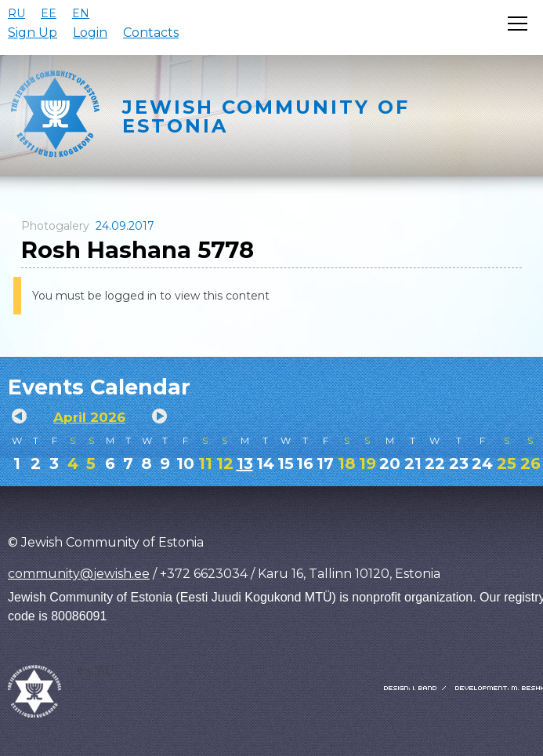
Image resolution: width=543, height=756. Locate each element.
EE (49, 13)
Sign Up (33, 33)
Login (90, 33)
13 (245, 463)
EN (81, 13)
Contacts (151, 33)
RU (16, 13)
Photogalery (55, 226)
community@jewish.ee (79, 574)
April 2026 (89, 417)
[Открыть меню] (518, 24)
